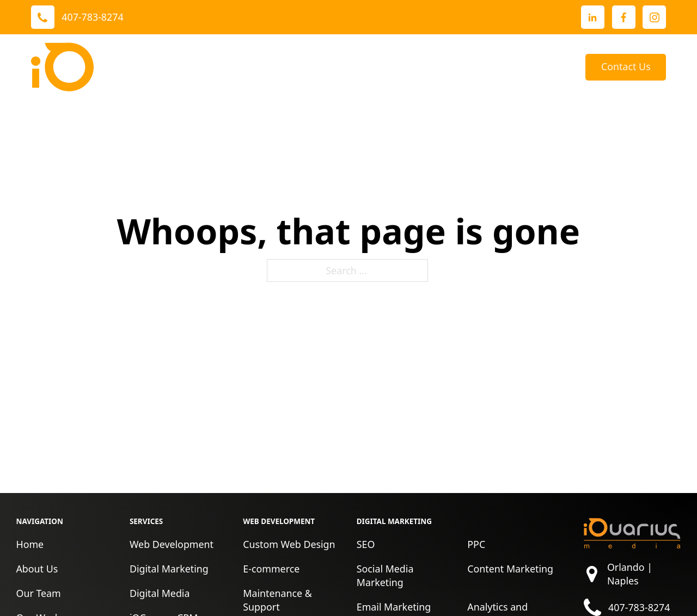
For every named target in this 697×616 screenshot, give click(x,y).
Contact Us (626, 66)
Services (212, 67)
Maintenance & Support (277, 600)
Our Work (284, 67)
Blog (559, 67)
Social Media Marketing (385, 575)
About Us (411, 67)
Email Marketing (394, 607)
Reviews (356, 67)
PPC (476, 544)
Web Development (172, 544)
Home (30, 544)
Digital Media (160, 593)
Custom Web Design (289, 544)
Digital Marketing (169, 569)
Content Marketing (510, 569)
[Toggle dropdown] (241, 67)
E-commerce (271, 569)
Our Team (38, 593)
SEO (366, 544)
